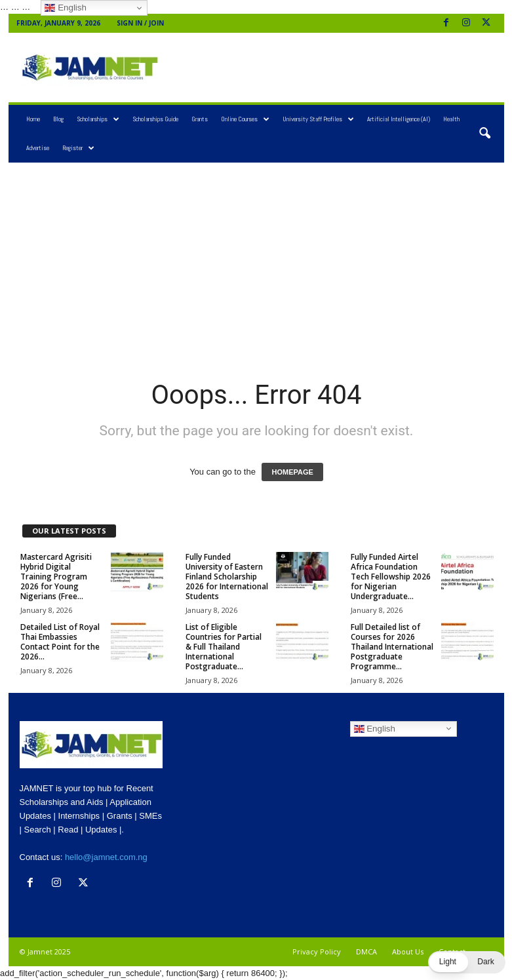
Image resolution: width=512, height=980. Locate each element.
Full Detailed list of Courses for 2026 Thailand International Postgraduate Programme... (392, 647)
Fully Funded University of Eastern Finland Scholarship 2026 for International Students (227, 577)
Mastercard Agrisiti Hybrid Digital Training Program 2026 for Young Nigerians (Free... (56, 577)
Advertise (38, 148)
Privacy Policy (317, 951)
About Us (408, 951)
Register (78, 148)
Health (451, 119)
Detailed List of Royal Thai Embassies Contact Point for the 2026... (60, 642)
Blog (58, 119)
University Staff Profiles (318, 119)
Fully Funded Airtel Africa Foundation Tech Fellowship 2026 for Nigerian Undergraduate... (391, 577)
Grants (200, 119)
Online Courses (245, 119)
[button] (484, 134)
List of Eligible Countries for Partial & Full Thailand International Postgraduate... (224, 647)
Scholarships (98, 119)
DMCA (366, 951)
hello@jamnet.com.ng (106, 857)
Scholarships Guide (155, 119)
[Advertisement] (338, 68)
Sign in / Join (140, 23)
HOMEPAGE (292, 472)
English (375, 728)
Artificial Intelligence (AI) (399, 119)
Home (33, 119)
